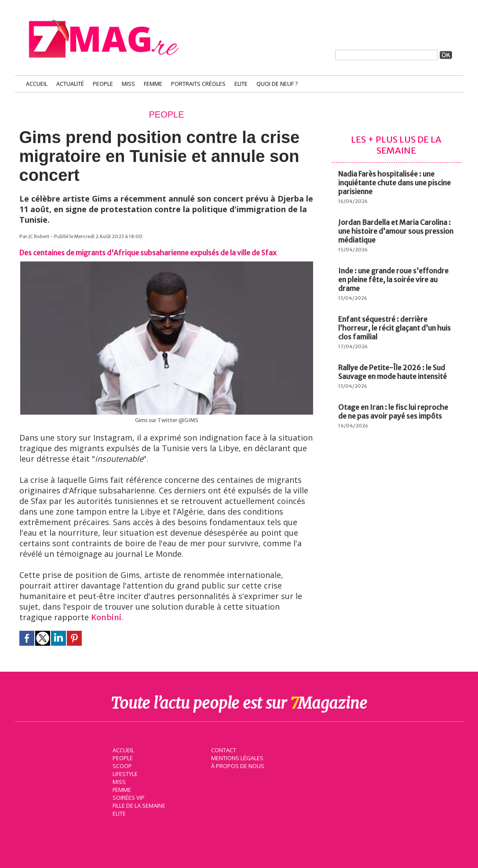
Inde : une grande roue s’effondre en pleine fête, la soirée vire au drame (393, 280)
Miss (128, 84)
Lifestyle (124, 773)
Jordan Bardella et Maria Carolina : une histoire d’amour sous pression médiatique (396, 231)
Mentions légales (237, 757)
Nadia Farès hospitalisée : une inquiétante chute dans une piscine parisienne (394, 183)
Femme (153, 84)
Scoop (122, 765)
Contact (223, 749)
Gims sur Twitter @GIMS (167, 420)
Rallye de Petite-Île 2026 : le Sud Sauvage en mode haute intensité (392, 372)
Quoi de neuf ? (277, 84)
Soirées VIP (128, 797)
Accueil (37, 84)
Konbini (106, 617)
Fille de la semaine (138, 805)
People (103, 84)
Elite (241, 84)
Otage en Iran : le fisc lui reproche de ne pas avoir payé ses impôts (393, 412)
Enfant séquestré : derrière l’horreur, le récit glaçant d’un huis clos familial (394, 328)
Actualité (70, 84)
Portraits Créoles (198, 84)
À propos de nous (237, 765)
